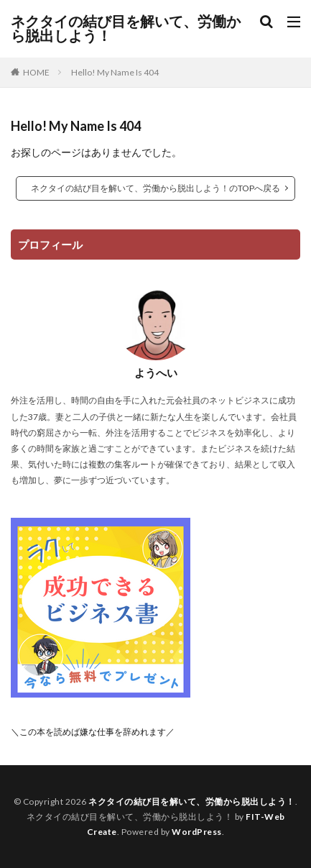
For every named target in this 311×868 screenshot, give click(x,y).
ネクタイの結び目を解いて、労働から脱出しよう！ (126, 29)
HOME (36, 72)
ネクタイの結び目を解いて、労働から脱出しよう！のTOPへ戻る (155, 188)
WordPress (197, 832)
